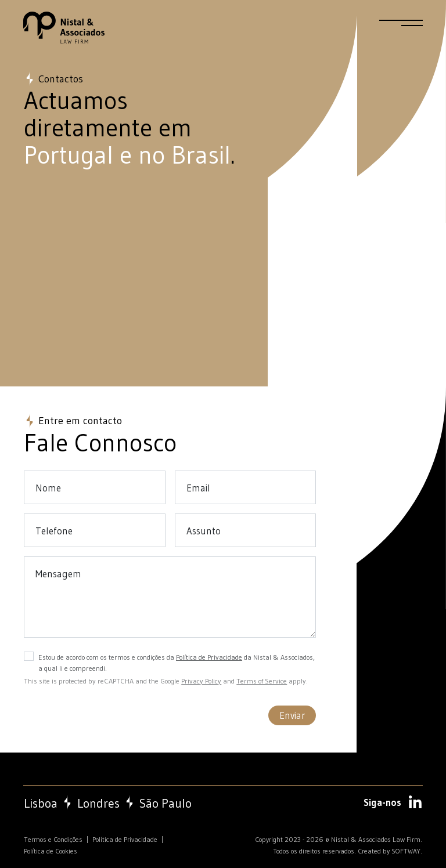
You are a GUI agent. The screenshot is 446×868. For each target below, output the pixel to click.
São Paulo (166, 804)
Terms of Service (262, 681)
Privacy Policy (201, 681)
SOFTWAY (406, 851)
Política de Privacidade (209, 657)
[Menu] (401, 28)
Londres (98, 804)
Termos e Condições (53, 839)
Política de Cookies (51, 851)
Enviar (292, 715)
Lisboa (41, 804)
